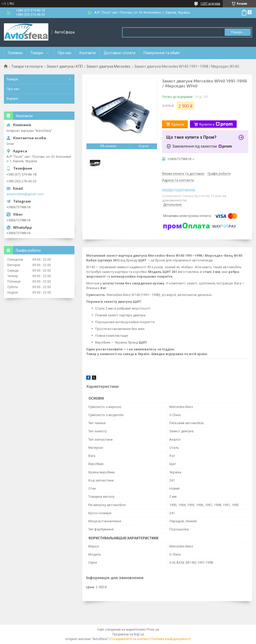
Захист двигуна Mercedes (108, 66)
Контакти (88, 53)
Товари (37, 53)
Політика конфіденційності (171, 639)
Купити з (216, 124)
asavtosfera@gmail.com (25, 194)
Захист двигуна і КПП (65, 66)
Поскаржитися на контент (129, 639)
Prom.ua (153, 630)
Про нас (65, 53)
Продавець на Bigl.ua (128, 634)
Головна (15, 53)
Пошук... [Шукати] (238, 32)
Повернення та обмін (162, 53)
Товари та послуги (27, 66)
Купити (178, 124)
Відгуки (12, 99)
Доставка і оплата (120, 53)
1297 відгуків (210, 4)
